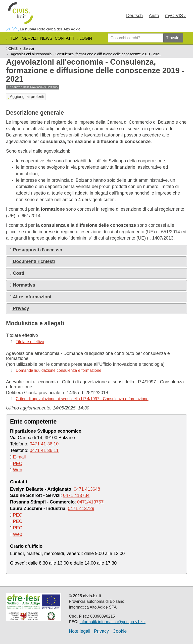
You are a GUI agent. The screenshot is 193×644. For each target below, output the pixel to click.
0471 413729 (81, 509)
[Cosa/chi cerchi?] (136, 38)
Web (18, 470)
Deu (134, 16)
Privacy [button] (20, 308)
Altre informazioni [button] (31, 297)
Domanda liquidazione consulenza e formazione (59, 370)
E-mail (19, 457)
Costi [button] (17, 273)
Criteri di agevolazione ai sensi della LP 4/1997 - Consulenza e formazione (82, 399)
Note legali (80, 631)
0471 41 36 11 (44, 450)
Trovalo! (173, 38)
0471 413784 (76, 495)
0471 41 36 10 (44, 444)
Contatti (65, 38)
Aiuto (154, 16)
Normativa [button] (23, 285)
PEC (18, 464)
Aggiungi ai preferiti (26, 97)
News (46, 38)
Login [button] (84, 38)
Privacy (101, 631)
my (175, 16)
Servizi (30, 38)
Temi (15, 38)
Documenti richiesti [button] (33, 261)
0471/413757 (90, 502)
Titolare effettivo (30, 342)
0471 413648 (87, 489)
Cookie (120, 631)
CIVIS (13, 48)
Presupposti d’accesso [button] (36, 250)
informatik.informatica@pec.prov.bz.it (113, 622)
